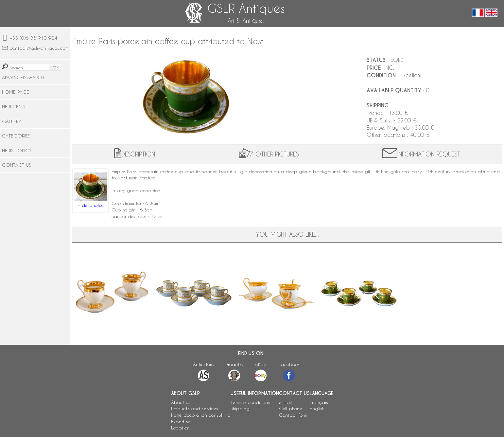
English (317, 408)
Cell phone (291, 408)
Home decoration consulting (201, 415)
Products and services (195, 408)
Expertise (181, 421)
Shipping (240, 408)
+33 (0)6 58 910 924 (34, 38)
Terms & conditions (250, 402)
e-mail (285, 402)
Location (180, 428)
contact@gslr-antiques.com (39, 48)
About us (181, 402)
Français (319, 402)
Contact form (293, 415)
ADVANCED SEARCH (23, 77)
